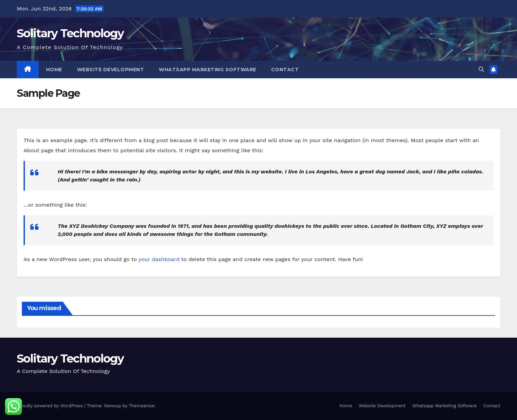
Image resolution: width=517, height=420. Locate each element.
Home (54, 70)
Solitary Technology (70, 33)
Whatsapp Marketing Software (208, 70)
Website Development (111, 70)
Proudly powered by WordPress (51, 406)
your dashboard (159, 259)
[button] (481, 69)
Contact (285, 70)
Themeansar (142, 406)
